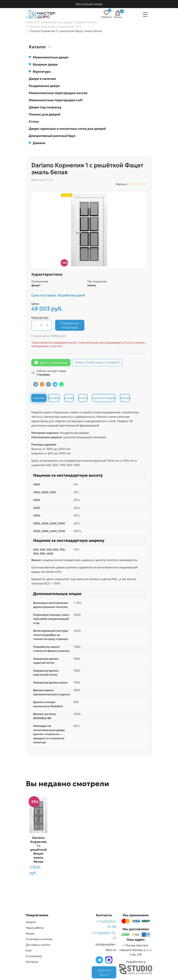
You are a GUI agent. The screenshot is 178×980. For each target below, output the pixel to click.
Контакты (32, 962)
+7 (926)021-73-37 (104, 936)
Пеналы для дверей (45, 114)
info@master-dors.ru (106, 947)
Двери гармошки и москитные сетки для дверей (67, 129)
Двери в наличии (42, 79)
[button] (118, 13)
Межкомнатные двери (49, 57)
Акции (30, 933)
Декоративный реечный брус (52, 136)
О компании (34, 956)
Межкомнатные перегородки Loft (56, 100)
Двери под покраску (45, 107)
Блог (29, 950)
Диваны (37, 143)
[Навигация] (145, 14)
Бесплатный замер (89, 4)
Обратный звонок (104, 972)
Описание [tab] (39, 398)
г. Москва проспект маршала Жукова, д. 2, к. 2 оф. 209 (136, 950)
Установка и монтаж (39, 939)
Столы (34, 122)
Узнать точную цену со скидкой (97, 362)
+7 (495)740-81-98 (106, 924)
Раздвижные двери (44, 86)
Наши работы (35, 928)
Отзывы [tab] (69, 398)
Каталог (31, 922)
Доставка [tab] (54, 398)
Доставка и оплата (38, 945)
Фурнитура (40, 72)
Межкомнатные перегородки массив (58, 93)
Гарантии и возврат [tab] (104, 398)
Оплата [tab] (83, 398)
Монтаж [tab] (125, 398)
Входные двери (43, 64)
